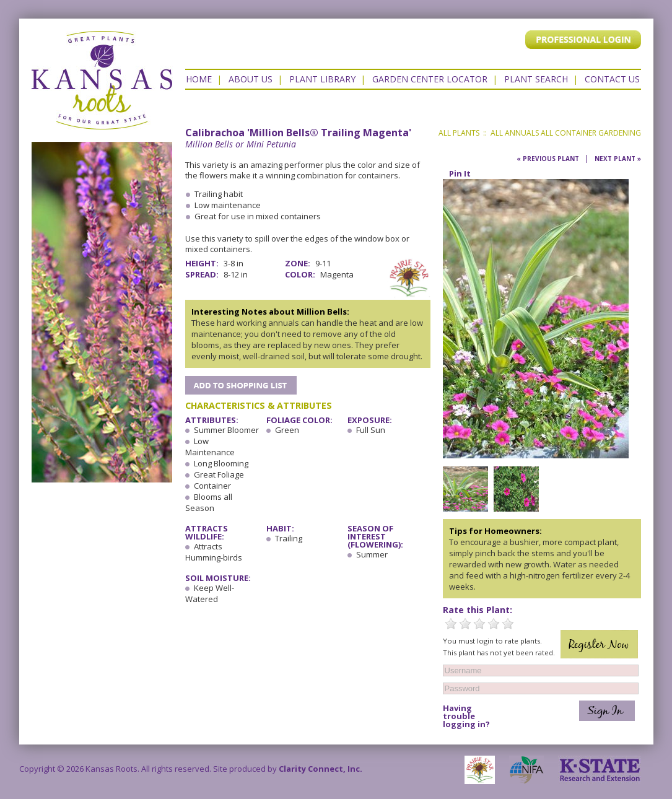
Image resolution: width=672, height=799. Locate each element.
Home (199, 79)
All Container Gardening (591, 133)
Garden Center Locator (430, 79)
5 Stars (508, 624)
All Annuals (515, 133)
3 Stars (479, 624)
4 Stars (494, 624)
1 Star (451, 624)
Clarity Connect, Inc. (321, 769)
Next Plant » (618, 159)
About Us (251, 79)
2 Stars (465, 624)
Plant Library (322, 79)
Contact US (612, 79)
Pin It (460, 173)
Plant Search (536, 79)
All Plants (459, 133)
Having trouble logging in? (466, 716)
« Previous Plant (548, 159)
